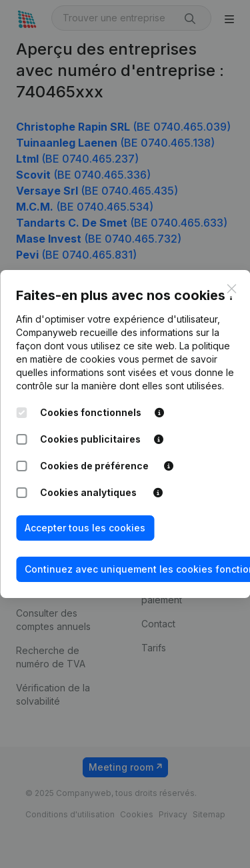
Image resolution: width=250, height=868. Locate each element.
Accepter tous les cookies (85, 528)
